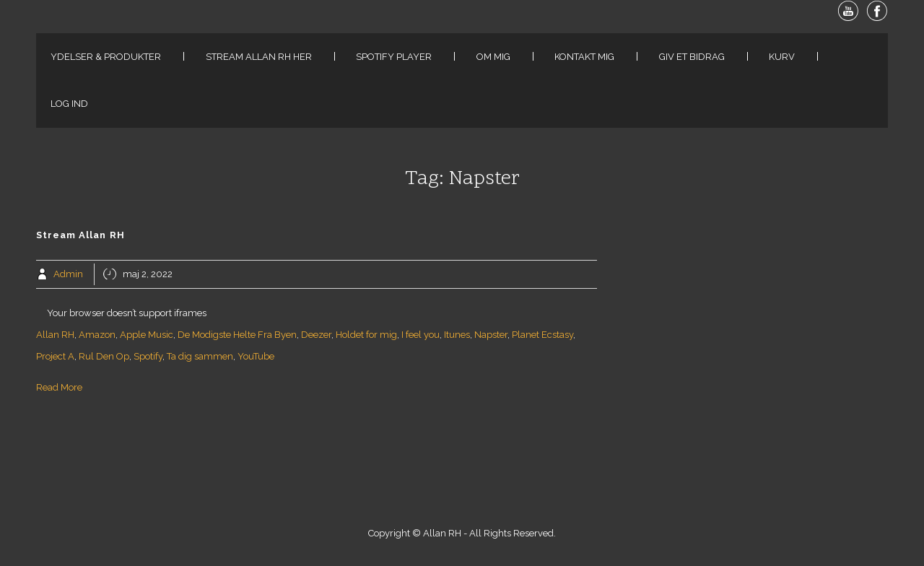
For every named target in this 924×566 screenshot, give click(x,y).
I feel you (420, 335)
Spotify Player (394, 57)
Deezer (316, 335)
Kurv (782, 57)
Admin (68, 274)
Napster (491, 335)
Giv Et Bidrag (692, 57)
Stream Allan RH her (259, 57)
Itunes (457, 335)
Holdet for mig (366, 335)
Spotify (148, 356)
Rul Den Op (104, 356)
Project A (55, 356)
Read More (59, 387)
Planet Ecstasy (542, 335)
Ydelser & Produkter (106, 57)
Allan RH (55, 335)
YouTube (256, 356)
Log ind (69, 104)
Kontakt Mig (584, 57)
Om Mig (493, 57)
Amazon (97, 335)
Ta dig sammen (200, 356)
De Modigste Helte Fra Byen (237, 335)
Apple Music (147, 335)
